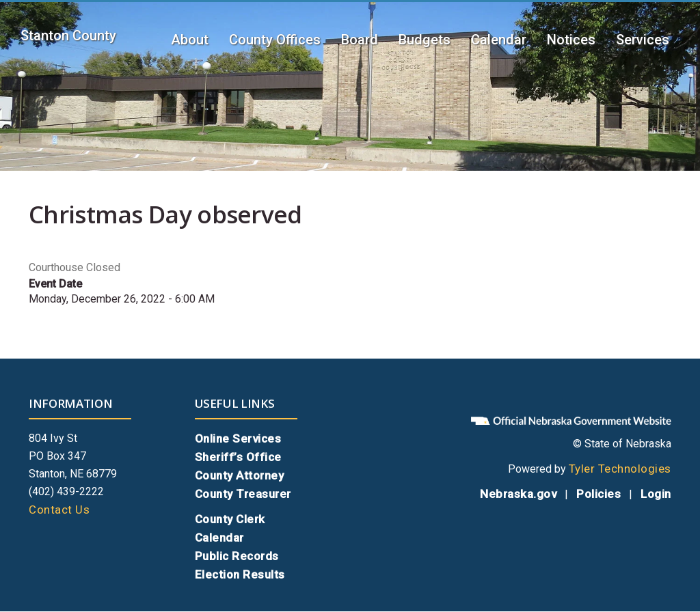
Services (643, 40)
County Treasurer (243, 494)
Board (360, 40)
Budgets (425, 40)
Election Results (240, 574)
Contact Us (59, 510)
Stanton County (68, 36)
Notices (571, 40)
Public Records (237, 556)
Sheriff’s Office (238, 457)
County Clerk (230, 519)
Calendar (499, 40)
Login (656, 494)
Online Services (238, 439)
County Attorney (240, 475)
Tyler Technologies (620, 469)
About (190, 40)
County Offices (275, 40)
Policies (598, 494)
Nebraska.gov (518, 494)
